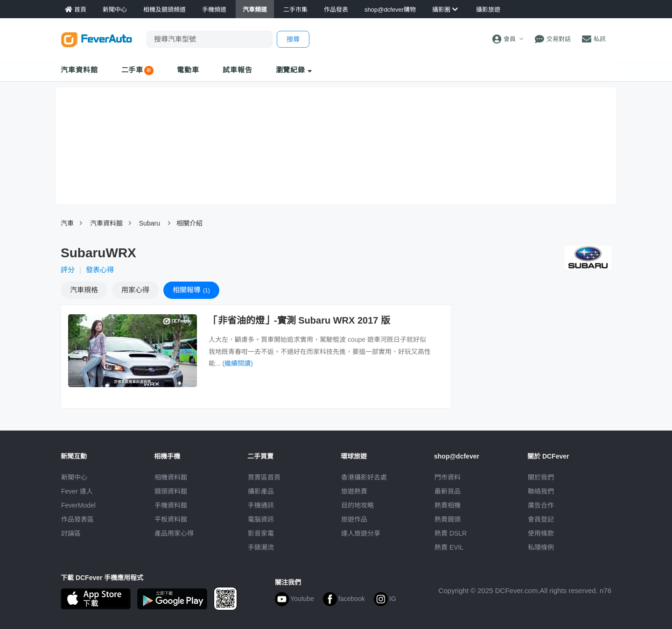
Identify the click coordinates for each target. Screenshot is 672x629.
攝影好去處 (364, 477)
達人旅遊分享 (361, 533)
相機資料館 (171, 477)
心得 (135, 290)
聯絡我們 (541, 491)
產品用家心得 (174, 533)
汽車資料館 (79, 70)
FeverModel (78, 505)
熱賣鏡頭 (448, 519)
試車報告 (238, 70)
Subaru (150, 223)
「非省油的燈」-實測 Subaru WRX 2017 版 (299, 320)
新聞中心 (74, 477)
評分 (68, 270)
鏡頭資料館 (171, 491)
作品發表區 (77, 519)
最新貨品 (448, 491)
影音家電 (261, 533)
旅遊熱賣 (354, 491)
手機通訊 (261, 505)
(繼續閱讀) (238, 363)
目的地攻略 (357, 505)
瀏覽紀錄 (294, 70)
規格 (84, 290)
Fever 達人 (77, 491)
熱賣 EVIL (449, 547)
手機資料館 (171, 505)
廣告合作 (541, 505)
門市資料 (448, 477)
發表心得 (100, 270)
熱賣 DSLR (451, 533)
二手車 (133, 70)
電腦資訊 (261, 519)
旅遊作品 (354, 519)
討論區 (71, 533)
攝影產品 (261, 491)
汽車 (67, 223)
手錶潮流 (261, 547)
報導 (191, 290)
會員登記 (541, 519)
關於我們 (541, 477)
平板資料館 (171, 519)
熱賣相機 (448, 505)
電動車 (188, 70)
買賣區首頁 (264, 477)
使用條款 (541, 533)
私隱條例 (541, 547)
